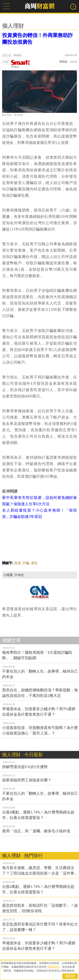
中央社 (20, 64)
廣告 (34, 563)
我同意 (70, 976)
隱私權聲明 (53, 967)
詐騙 (26, 563)
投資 (17, 563)
